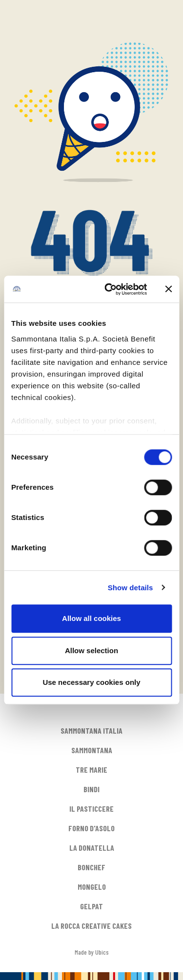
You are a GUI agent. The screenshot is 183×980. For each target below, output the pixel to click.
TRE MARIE (91, 770)
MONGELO (92, 887)
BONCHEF (91, 867)
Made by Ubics (92, 952)
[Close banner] (168, 289)
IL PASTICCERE (91, 809)
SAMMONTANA (92, 750)
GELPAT (91, 906)
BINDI (91, 789)
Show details (131, 588)
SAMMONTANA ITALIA (91, 730)
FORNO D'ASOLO (91, 828)
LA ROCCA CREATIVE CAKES (91, 926)
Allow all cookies (91, 618)
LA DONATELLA (92, 848)
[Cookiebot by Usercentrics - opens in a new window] (109, 289)
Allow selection (91, 650)
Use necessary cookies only (91, 682)
